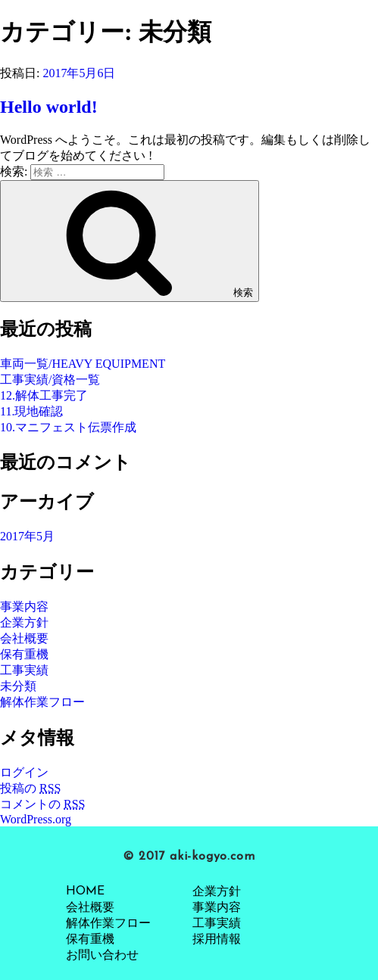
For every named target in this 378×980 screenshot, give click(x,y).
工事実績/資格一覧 (50, 380)
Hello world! (49, 107)
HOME (85, 891)
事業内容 (24, 607)
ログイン (24, 772)
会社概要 (24, 638)
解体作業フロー (42, 702)
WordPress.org (36, 819)
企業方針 (24, 622)
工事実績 (24, 670)
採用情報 (217, 940)
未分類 (18, 686)
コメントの (42, 804)
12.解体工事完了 (44, 395)
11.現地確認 (31, 411)
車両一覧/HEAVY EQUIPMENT (83, 364)
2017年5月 (27, 536)
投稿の (30, 788)
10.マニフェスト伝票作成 (68, 427)
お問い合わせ (102, 956)
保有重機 (24, 654)
